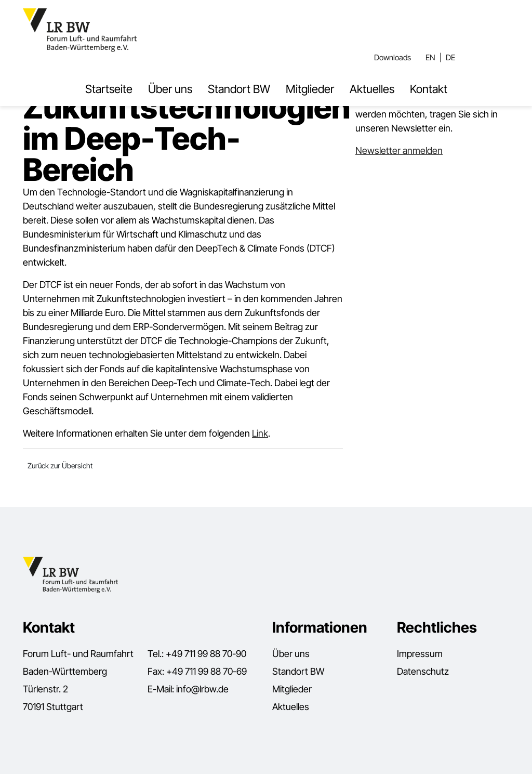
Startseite (109, 89)
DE (450, 57)
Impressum (420, 654)
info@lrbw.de (202, 689)
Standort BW (239, 89)
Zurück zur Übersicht (60, 465)
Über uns (170, 89)
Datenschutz (423, 671)
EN (430, 57)
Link (260, 433)
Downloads (393, 57)
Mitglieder (310, 89)
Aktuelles (372, 89)
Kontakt (429, 89)
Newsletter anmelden (399, 150)
